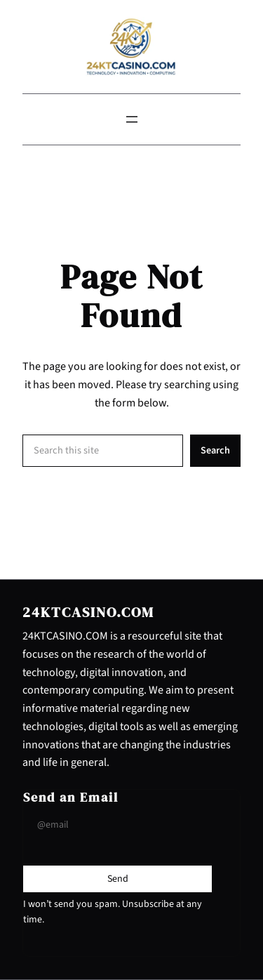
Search (215, 450)
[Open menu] (132, 119)
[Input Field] (117, 825)
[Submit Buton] (118, 879)
